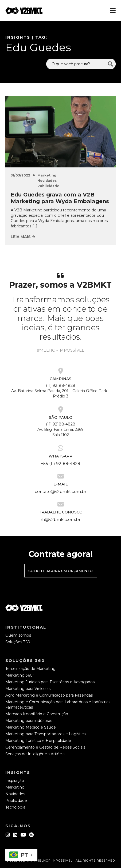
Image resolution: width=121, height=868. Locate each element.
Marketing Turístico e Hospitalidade (38, 741)
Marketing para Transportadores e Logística (46, 734)
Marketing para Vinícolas (28, 689)
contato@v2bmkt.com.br (60, 491)
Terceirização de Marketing (30, 669)
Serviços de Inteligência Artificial (35, 754)
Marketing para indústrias (29, 721)
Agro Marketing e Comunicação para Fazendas (49, 695)
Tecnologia (15, 807)
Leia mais (23, 237)
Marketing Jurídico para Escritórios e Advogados (50, 682)
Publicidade (48, 186)
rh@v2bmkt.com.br (60, 519)
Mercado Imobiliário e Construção (37, 714)
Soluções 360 (18, 642)
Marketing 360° (20, 675)
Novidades (47, 181)
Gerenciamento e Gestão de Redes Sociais (45, 747)
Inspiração (15, 781)
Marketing (47, 175)
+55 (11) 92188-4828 (60, 463)
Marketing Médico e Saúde (31, 727)
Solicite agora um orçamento (60, 571)
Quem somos (18, 635)
